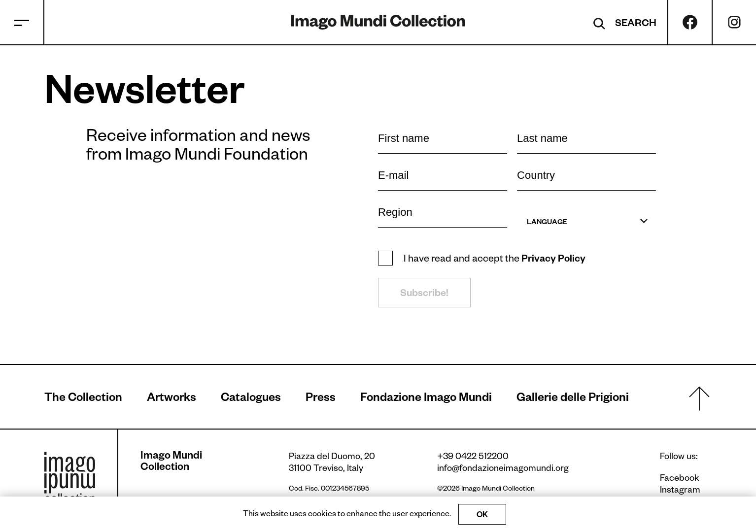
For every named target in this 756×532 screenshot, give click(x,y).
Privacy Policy (553, 260)
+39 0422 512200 (473, 458)
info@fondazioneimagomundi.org (503, 469)
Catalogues (251, 399)
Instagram (680, 491)
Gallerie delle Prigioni (573, 399)
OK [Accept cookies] (482, 516)
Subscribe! (424, 295)
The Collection (83, 399)
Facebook (680, 479)
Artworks (172, 399)
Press (321, 399)
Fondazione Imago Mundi (426, 399)
